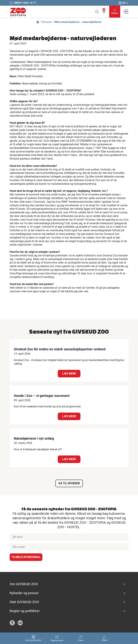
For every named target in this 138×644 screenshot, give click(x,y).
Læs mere (69, 374)
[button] (124, 584)
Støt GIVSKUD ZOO (24, 602)
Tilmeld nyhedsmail (26, 557)
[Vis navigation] (126, 12)
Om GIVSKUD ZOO (24, 584)
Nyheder (47, 22)
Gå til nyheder (69, 483)
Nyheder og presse (24, 593)
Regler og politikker (25, 611)
